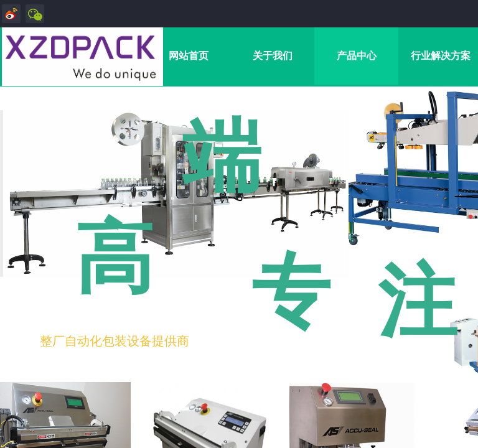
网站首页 (189, 56)
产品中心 (357, 56)
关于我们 (273, 56)
